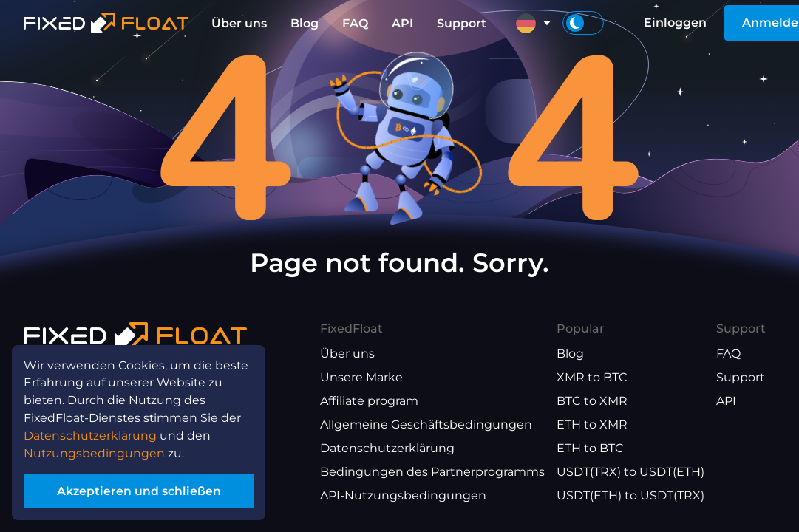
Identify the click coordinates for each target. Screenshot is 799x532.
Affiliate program (369, 401)
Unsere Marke (361, 377)
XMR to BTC (592, 377)
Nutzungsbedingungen (95, 452)
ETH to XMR (592, 424)
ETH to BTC (590, 448)
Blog (305, 23)
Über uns (239, 23)
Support (462, 23)
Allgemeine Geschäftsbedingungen (426, 424)
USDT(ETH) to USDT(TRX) (630, 495)
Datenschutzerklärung (387, 448)
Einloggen (675, 23)
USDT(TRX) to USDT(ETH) (630, 472)
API (402, 23)
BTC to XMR (592, 401)
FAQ (355, 23)
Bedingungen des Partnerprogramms (432, 472)
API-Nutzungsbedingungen (403, 495)
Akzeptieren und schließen (140, 490)
